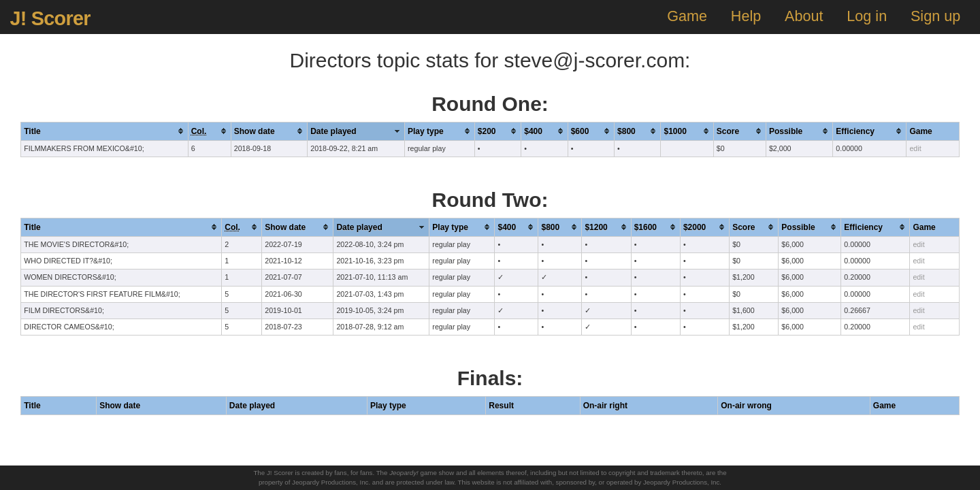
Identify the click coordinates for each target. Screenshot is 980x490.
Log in (867, 16)
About (804, 16)
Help (746, 16)
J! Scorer (50, 18)
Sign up (935, 16)
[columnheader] (104, 131)
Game (687, 16)
